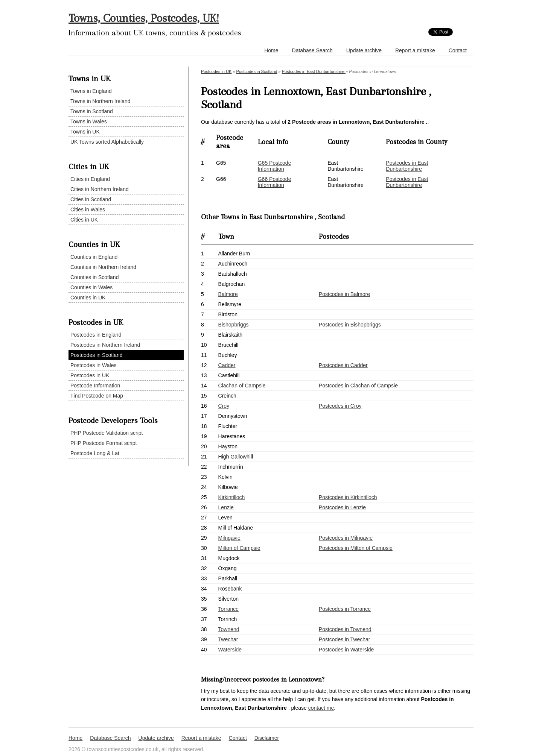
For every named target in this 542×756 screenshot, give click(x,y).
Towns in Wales (89, 121)
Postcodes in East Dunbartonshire (314, 71)
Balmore (228, 294)
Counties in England (94, 257)
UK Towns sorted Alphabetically (107, 142)
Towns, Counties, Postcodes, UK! (144, 18)
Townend (229, 629)
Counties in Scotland (94, 277)
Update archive (364, 50)
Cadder (227, 365)
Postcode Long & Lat (95, 453)
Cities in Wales (88, 209)
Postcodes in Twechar (345, 639)
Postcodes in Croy (340, 406)
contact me (321, 708)
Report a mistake (415, 50)
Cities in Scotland (91, 199)
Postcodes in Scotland (97, 355)
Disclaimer (267, 738)
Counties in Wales (91, 287)
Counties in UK (88, 298)
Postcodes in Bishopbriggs (350, 325)
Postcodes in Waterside (346, 650)
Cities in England (90, 179)
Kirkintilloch (232, 497)
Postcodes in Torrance (345, 609)
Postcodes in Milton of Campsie (356, 548)
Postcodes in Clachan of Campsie (358, 386)
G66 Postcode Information (275, 182)
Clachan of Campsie (242, 386)
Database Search (312, 50)
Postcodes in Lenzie (342, 507)
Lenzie (226, 507)
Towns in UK (85, 132)
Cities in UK (84, 220)
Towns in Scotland (92, 111)
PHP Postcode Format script (104, 443)
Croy (224, 406)
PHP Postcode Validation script (107, 433)
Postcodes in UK (90, 375)
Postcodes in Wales (93, 365)
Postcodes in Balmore (344, 294)
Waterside (230, 650)
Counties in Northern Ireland (103, 267)
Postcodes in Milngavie (346, 538)
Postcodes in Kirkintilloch (348, 497)
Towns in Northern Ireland (100, 101)
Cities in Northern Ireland (100, 189)
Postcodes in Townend (345, 629)
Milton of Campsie (239, 548)
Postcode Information (95, 386)
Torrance (228, 609)
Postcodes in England (96, 335)
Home (271, 50)
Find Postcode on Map (97, 396)
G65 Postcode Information (275, 166)
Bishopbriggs (234, 325)
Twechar (228, 639)
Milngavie (229, 538)
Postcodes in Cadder (343, 365)
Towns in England (91, 91)
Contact (458, 50)
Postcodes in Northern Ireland (105, 345)
